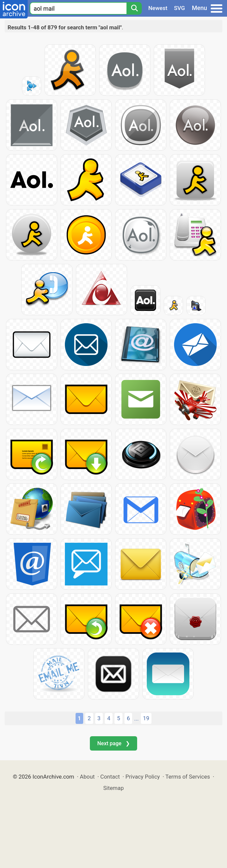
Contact (110, 777)
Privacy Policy (143, 777)
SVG (180, 8)
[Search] (134, 8)
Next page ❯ (113, 743)
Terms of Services (188, 777)
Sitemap (113, 788)
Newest (158, 8)
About (87, 777)
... (136, 719)
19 (146, 718)
